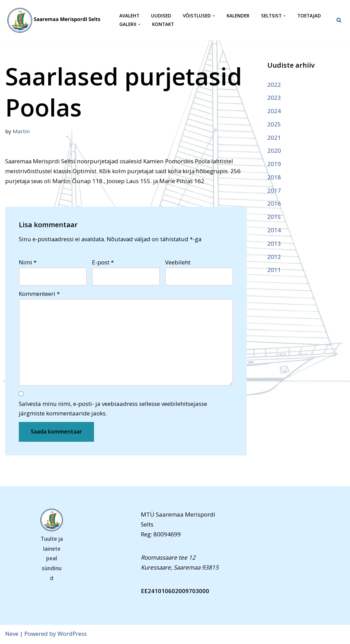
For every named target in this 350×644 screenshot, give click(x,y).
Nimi (28, 263)
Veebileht (178, 263)
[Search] (339, 20)
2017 (274, 191)
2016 (274, 204)
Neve (12, 635)
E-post (103, 263)
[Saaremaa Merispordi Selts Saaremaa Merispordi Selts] (56, 20)
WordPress (72, 635)
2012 (274, 257)
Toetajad (309, 16)
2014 (274, 230)
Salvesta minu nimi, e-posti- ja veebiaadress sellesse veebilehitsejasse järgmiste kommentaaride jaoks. (113, 409)
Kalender (238, 16)
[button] (214, 16)
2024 (274, 111)
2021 (274, 138)
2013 (274, 244)
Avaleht (129, 16)
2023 (274, 98)
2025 (274, 124)
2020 (274, 151)
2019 (274, 164)
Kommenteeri (39, 294)
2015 (274, 217)
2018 (274, 177)
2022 (274, 85)
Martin (21, 131)
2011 (274, 270)
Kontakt (163, 24)
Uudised (161, 16)
